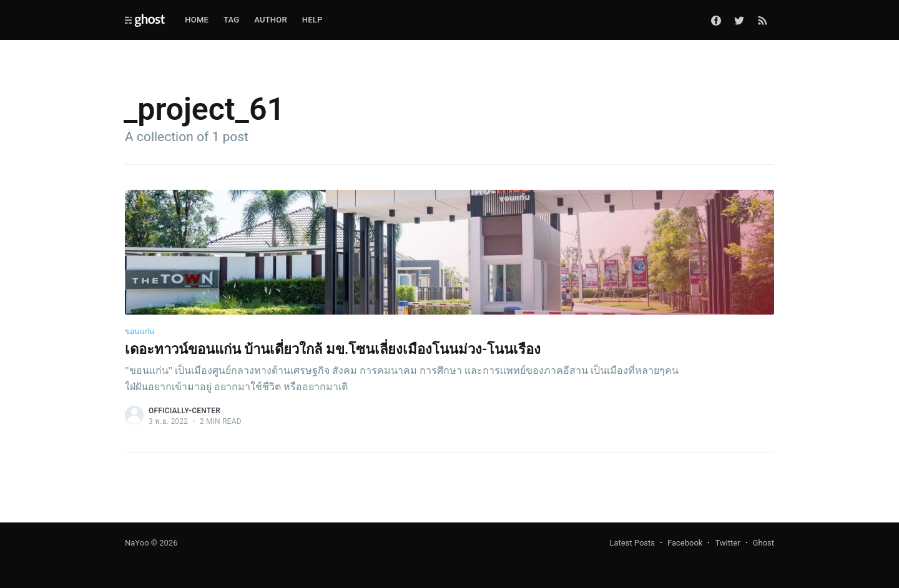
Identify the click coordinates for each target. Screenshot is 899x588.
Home (197, 20)
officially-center (184, 411)
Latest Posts (632, 543)
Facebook (685, 543)
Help (312, 20)
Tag (231, 20)
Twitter (727, 543)
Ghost (764, 543)
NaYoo (137, 543)
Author (271, 20)
